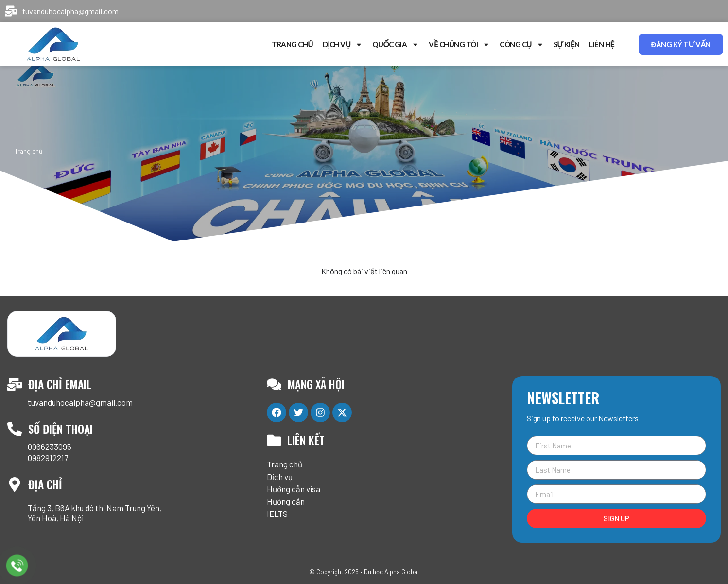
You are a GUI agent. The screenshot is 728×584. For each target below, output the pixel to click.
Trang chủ (292, 44)
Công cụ (522, 44)
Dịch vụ (343, 44)
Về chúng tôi (459, 44)
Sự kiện (567, 44)
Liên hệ (601, 44)
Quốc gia (396, 44)
